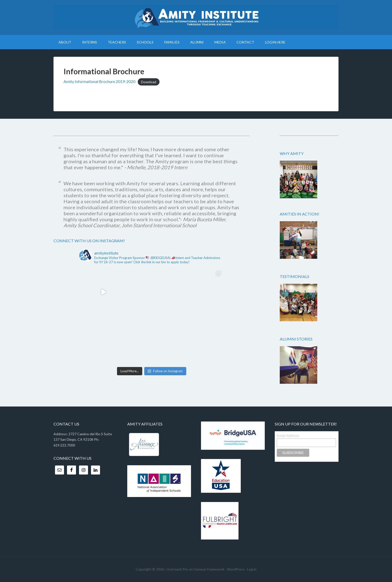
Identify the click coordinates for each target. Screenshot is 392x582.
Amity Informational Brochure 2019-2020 (99, 81)
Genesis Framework (209, 569)
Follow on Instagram (165, 371)
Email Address (288, 436)
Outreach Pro (177, 569)
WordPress (236, 569)
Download (149, 82)
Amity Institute (196, 17)
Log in (252, 569)
